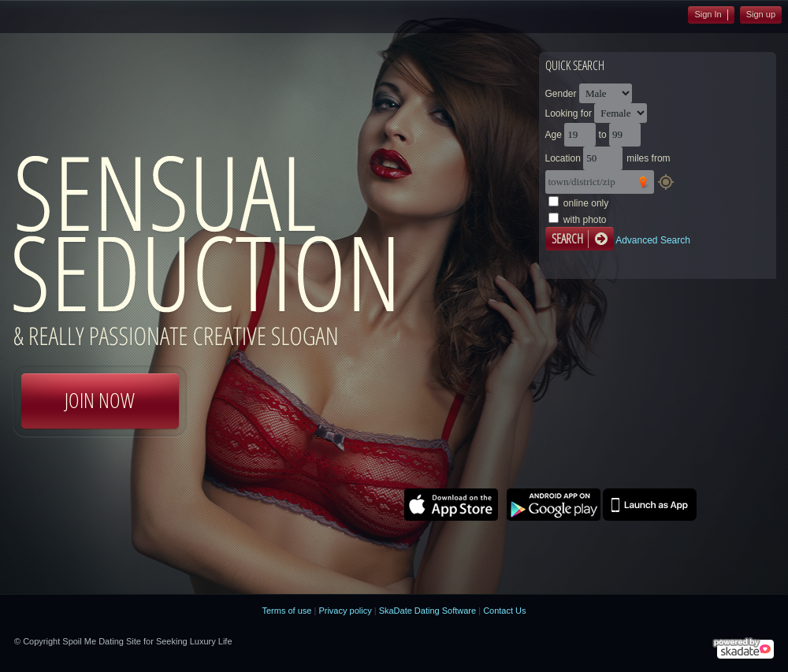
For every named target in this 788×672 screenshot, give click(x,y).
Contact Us (504, 611)
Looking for (569, 113)
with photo (585, 220)
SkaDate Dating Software (428, 611)
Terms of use (286, 611)
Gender (561, 94)
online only (586, 203)
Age (554, 135)
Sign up (761, 14)
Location (563, 158)
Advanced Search (653, 240)
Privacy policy (345, 611)
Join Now (100, 400)
